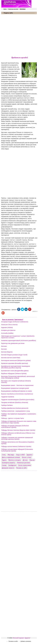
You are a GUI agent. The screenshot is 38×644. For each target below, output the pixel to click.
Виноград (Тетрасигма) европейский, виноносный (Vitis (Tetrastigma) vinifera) (18, 377)
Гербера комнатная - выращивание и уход (16, 411)
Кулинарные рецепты (9, 463)
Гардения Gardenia (8, 397)
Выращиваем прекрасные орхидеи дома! (15, 388)
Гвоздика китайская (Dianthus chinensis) (15, 402)
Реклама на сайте (21, 468)
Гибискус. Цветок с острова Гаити (13, 418)
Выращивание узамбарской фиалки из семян (17, 391)
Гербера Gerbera (7, 405)
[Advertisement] (19, 35)
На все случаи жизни (25, 465)
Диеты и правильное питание (11, 457)
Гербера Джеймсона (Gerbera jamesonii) (15, 408)
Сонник (4, 465)
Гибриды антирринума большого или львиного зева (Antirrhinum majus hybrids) (19, 422)
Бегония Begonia (7, 352)
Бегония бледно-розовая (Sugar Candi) (14, 355)
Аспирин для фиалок (8, 330)
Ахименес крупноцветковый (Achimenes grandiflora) (19, 340)
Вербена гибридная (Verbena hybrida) (14, 374)
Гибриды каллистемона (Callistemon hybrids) (16, 446)
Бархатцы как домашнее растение (13, 343)
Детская (25, 460)
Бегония (4, 346)
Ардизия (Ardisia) (7, 327)
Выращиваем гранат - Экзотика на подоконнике (17, 385)
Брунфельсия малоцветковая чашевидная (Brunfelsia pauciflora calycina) (16, 367)
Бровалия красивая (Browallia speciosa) (15, 363)
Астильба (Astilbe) (7, 333)
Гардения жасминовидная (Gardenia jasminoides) (18, 400)
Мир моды (11, 455)
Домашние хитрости (8, 468)
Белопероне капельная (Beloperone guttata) (16, 360)
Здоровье (30, 455)
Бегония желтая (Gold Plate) (11, 358)
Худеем (4, 460)
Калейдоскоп (12, 465)
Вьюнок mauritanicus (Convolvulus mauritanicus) (17, 394)
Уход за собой (20, 455)
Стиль (4, 455)
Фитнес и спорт (27, 457)
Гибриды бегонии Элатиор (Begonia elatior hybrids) (18, 430)
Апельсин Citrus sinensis (9, 325)
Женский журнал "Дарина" (22, 638)
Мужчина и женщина (15, 460)
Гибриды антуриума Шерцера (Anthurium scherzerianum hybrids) (15, 426)
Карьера (32, 460)
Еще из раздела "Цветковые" (13, 320)
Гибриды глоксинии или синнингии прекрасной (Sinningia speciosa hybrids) (17, 438)
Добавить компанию (26, 641)
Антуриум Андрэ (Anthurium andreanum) (15, 322)
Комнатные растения (13, 9)
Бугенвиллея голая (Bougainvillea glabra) (15, 371)
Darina (5, 9)
